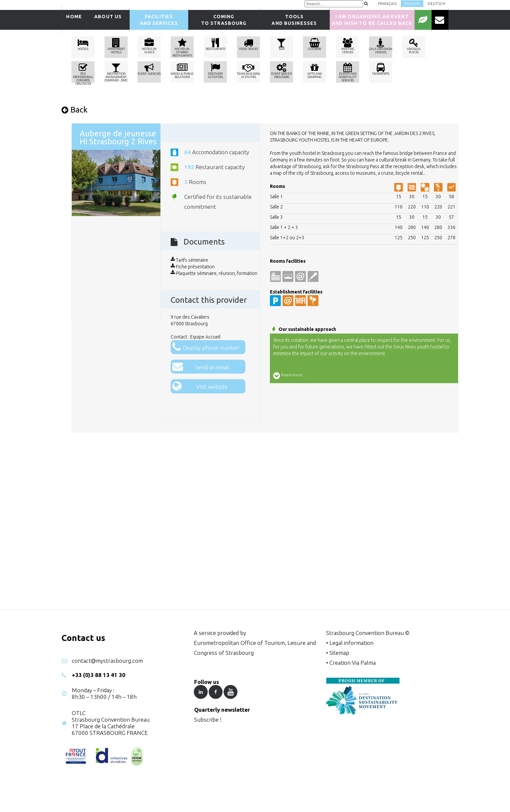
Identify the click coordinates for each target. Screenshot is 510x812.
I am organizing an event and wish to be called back (372, 20)
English (412, 3)
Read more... (289, 376)
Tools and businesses (294, 20)
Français (387, 3)
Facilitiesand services (159, 20)
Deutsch (436, 3)
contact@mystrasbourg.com (107, 661)
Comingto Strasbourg (224, 20)
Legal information (351, 643)
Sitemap (339, 653)
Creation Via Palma (353, 663)
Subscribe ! (208, 720)
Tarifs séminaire (189, 260)
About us (108, 20)
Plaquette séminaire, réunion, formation (214, 273)
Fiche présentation (193, 267)
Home (74, 20)
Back (75, 110)
